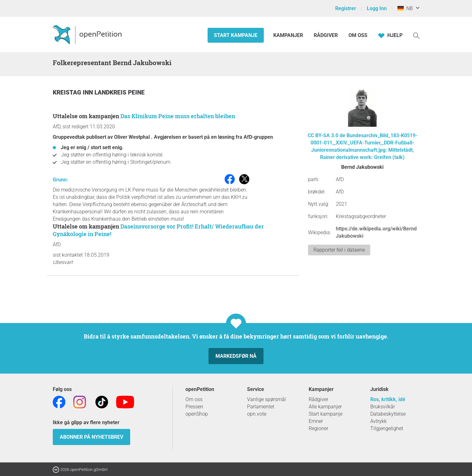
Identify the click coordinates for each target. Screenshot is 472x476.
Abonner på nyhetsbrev (91, 437)
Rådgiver (326, 35)
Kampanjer (289, 35)
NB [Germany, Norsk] (405, 8)
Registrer (346, 8)
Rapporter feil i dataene (339, 250)
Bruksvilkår (383, 407)
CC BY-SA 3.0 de (327, 135)
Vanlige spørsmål (266, 399)
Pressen (194, 407)
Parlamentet (261, 407)
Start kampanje (236, 35)
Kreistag (68, 92)
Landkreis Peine (120, 92)
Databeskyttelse (388, 414)
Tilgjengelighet (387, 428)
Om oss (358, 35)
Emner (316, 421)
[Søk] (416, 35)
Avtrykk (378, 421)
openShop (197, 414)
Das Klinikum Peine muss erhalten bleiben (178, 116)
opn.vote (257, 414)
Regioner (318, 428)
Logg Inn (377, 8)
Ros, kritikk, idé (388, 399)
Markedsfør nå (236, 356)
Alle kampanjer (325, 407)
